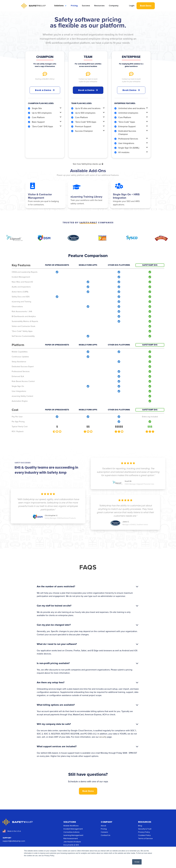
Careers (104, 832)
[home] (34, 6)
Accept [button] (137, 862)
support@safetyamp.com (14, 841)
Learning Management (73, 835)
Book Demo (146, 6)
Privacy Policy (144, 832)
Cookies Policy (144, 835)
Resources (99, 6)
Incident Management (73, 829)
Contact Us (106, 835)
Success (86, 6)
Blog (140, 826)
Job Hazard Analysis (72, 842)
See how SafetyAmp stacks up (88, 164)
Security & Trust (145, 829)
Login (132, 6)
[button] (60, 6)
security (103, 737)
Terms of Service (145, 838)
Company (114, 6)
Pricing (74, 6)
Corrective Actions (71, 832)
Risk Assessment (71, 838)
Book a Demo (45, 90)
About (103, 826)
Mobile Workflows (71, 826)
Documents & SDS (71, 845)
